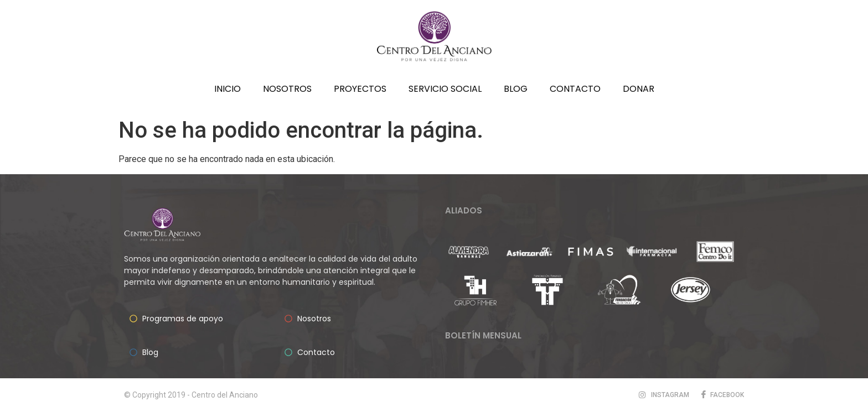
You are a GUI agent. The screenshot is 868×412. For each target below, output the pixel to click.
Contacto (575, 89)
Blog (516, 89)
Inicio (228, 89)
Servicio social (445, 89)
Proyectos (360, 89)
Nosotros (287, 89)
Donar (639, 89)
